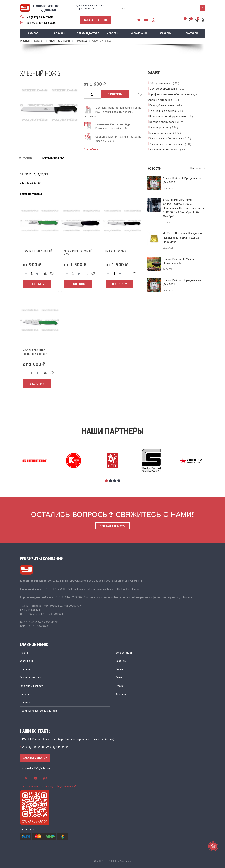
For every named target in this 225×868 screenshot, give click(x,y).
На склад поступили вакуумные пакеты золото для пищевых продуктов (182, 238)
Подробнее (91, 149)
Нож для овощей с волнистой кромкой (35, 352)
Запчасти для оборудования (167, 138)
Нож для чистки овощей (37, 251)
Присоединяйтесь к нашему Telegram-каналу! (48, 786)
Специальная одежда (163, 111)
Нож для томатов (116, 251)
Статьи (119, 669)
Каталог (33, 33)
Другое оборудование (164, 89)
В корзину (115, 94)
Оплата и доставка (88, 33)
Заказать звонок (96, 20)
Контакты (192, 33)
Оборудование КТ (161, 83)
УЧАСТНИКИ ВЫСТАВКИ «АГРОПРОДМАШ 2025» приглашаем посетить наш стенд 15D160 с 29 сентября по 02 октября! (183, 208)
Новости (112, 33)
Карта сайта (27, 829)
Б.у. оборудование (161, 133)
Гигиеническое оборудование (168, 116)
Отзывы (120, 686)
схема (110, 739)
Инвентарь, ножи (159, 127)
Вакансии (165, 33)
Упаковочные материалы (164, 150)
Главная (25, 653)
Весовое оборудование (164, 122)
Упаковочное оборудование (167, 144)
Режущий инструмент (162, 105)
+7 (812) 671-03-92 (40, 17)
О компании (139, 33)
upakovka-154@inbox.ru (41, 23)
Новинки (60, 33)
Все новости (198, 168)
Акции (119, 677)
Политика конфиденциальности (39, 711)
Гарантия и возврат (31, 686)
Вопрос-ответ (124, 653)
